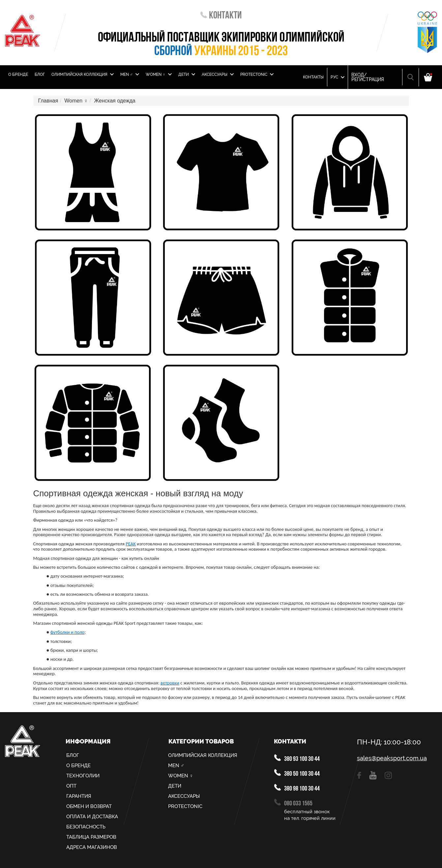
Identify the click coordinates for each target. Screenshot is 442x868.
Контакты (313, 77)
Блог (40, 74)
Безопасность (86, 827)
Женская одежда (115, 101)
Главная (48, 101)
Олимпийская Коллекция (83, 74)
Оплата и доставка (92, 817)
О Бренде (18, 74)
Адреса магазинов (92, 847)
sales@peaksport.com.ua (392, 758)
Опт (71, 786)
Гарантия (79, 796)
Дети (187, 74)
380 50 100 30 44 (297, 773)
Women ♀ (159, 74)
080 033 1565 (293, 803)
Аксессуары (218, 74)
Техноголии (83, 776)
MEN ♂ (130, 74)
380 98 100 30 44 (297, 788)
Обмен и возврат (89, 806)
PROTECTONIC (257, 74)
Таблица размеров (91, 837)
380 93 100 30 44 (297, 758)
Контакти (221, 16)
